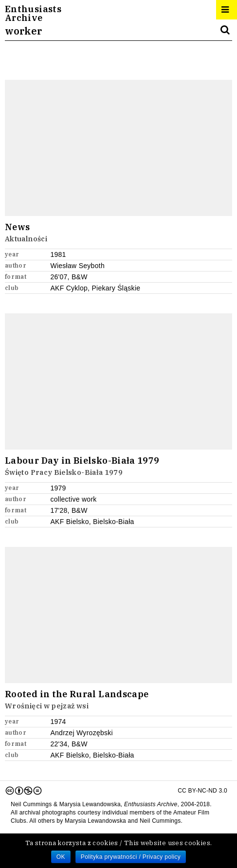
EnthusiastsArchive (33, 14)
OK (61, 857)
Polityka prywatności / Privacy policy (131, 857)
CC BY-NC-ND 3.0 (116, 791)
